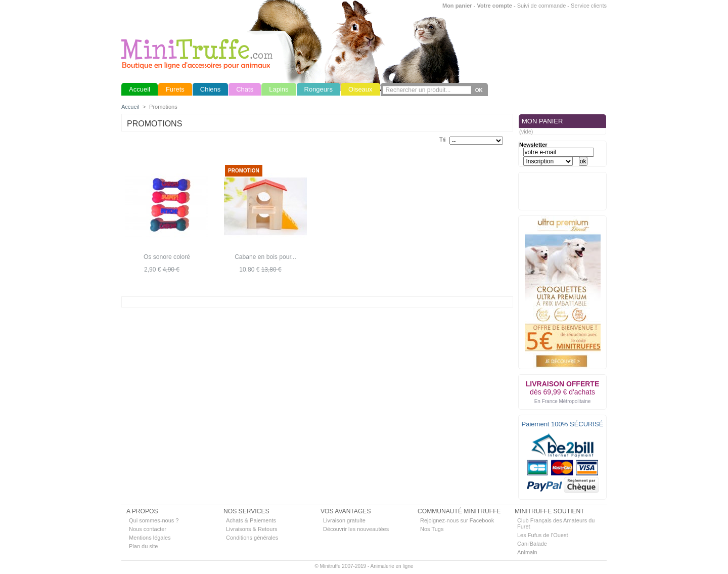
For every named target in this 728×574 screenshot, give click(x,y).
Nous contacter (148, 529)
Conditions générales (252, 538)
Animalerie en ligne (392, 566)
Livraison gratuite (344, 520)
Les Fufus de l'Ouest (543, 535)
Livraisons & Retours (252, 529)
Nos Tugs (432, 529)
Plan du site (143, 546)
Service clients (589, 6)
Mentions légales (150, 538)
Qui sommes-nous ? (154, 520)
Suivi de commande (542, 6)
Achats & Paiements (251, 520)
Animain (527, 552)
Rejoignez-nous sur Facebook (457, 520)
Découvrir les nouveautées (356, 529)
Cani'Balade (532, 544)
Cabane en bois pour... (265, 257)
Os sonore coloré (167, 257)
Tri (442, 140)
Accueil (130, 107)
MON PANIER (542, 121)
